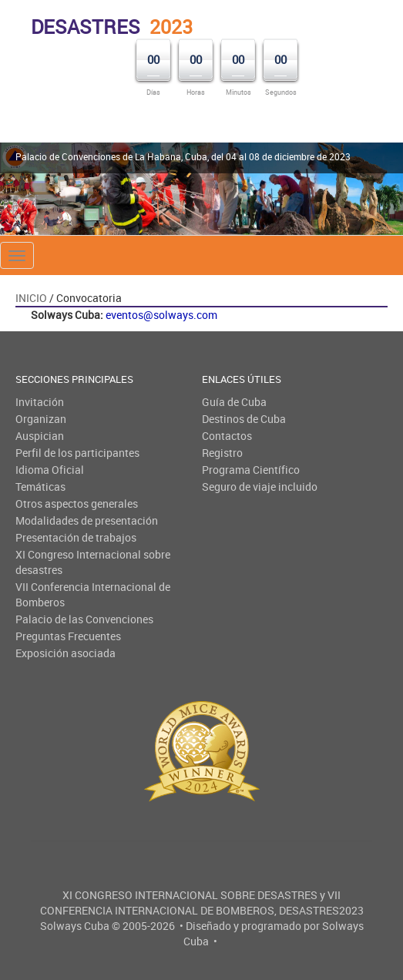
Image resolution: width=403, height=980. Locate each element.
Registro (222, 453)
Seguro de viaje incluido (260, 487)
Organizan (41, 419)
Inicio (31, 298)
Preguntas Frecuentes (68, 636)
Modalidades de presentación (87, 520)
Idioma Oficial (50, 470)
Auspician (40, 436)
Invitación (40, 402)
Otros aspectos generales (77, 503)
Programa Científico (251, 470)
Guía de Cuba (234, 402)
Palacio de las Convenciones (84, 619)
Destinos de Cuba (244, 419)
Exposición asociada (65, 653)
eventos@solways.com (161, 315)
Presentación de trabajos (76, 537)
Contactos (227, 436)
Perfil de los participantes (77, 453)
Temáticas (40, 487)
